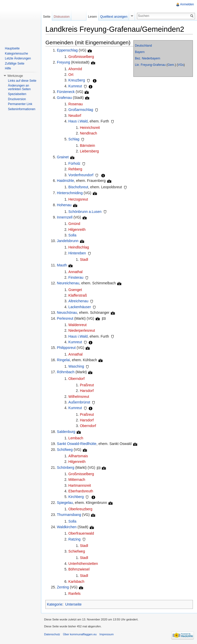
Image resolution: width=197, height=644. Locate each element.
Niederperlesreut (82, 330)
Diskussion (62, 17)
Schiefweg (77, 551)
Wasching (76, 366)
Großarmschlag (81, 110)
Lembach (76, 438)
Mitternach (77, 480)
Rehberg (75, 169)
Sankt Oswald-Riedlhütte (77, 444)
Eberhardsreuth (81, 491)
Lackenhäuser (80, 307)
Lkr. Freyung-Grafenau (150, 65)
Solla (72, 235)
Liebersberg (89, 151)
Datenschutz (52, 634)
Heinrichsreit (90, 128)
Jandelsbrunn (68, 241)
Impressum (107, 634)
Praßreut (87, 385)
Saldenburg (66, 432)
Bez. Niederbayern (147, 58)
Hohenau (64, 205)
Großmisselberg (81, 57)
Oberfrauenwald (81, 533)
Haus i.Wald (78, 121)
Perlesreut (65, 318)
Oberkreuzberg (80, 509)
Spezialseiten (17, 94)
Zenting (63, 587)
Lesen (92, 17)
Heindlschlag (79, 247)
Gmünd (74, 224)
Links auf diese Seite (22, 81)
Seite (47, 17)
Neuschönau (67, 313)
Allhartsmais (78, 456)
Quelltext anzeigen (114, 17)
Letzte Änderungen (18, 58)
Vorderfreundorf (81, 175)
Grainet (63, 157)
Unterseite (73, 604)
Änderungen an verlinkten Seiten (19, 87)
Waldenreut (78, 325)
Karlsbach (76, 581)
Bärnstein (87, 146)
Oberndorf (77, 379)
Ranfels (75, 594)
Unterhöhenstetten (83, 564)
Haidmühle (66, 181)
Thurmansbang (69, 515)
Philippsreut (66, 348)
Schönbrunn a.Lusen (85, 212)
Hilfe (8, 68)
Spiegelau (65, 503)
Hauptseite (12, 48)
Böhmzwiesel (79, 569)
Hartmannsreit (80, 485)
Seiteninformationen (22, 109)
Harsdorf (87, 391)
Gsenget (75, 290)
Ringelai (63, 360)
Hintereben (77, 253)
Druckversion (17, 99)
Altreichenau (78, 301)
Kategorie (55, 604)
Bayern (140, 52)
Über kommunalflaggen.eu (80, 634)
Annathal (76, 272)
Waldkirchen (67, 527)
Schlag (74, 139)
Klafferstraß (78, 295)
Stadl (84, 259)
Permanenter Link (20, 104)
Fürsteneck (66, 92)
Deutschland (143, 46)
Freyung (63, 62)
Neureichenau (68, 283)
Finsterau (76, 277)
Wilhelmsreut (79, 397)
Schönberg (66, 468)
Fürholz (75, 163)
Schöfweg (65, 450)
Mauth (62, 265)
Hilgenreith (77, 230)
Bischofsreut (78, 187)
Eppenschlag (67, 50)
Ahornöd (75, 69)
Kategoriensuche (16, 54)
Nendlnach (88, 133)
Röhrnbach (66, 372)
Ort (71, 75)
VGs (181, 65)
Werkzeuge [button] (15, 76)
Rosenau (76, 104)
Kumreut (75, 86)
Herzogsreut (78, 199)
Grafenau (64, 98)
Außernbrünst (79, 402)
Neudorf (75, 116)
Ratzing (75, 539)
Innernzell (65, 217)
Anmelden (187, 4)
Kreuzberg (77, 80)
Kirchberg (76, 497)
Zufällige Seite (15, 64)
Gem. (171, 65)
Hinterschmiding (70, 193)
